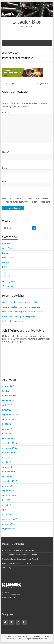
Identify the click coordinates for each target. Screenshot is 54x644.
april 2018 (7, 467)
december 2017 (9, 481)
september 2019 (10, 414)
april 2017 (7, 510)
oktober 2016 (9, 524)
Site (4, 181)
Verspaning (7, 286)
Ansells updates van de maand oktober (20, 302)
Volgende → (43, 83)
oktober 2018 (9, 452)
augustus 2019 (9, 419)
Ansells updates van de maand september (21, 307)
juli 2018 (6, 457)
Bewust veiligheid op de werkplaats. (19, 316)
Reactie (6, 112)
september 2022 (10, 400)
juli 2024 (6, 391)
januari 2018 (8, 476)
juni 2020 (7, 410)
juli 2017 (6, 500)
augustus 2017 (9, 495)
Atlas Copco (8, 248)
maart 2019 (8, 433)
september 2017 (10, 491)
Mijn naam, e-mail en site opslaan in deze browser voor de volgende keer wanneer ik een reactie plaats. (26, 200)
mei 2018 (7, 462)
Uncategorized (9, 281)
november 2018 (10, 448)
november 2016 (10, 519)
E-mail (6, 168)
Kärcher (6, 253)
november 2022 (10, 395)
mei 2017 (7, 505)
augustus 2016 (9, 529)
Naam (6, 152)
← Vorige (10, 83)
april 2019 (7, 429)
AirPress (6, 243)
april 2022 (7, 405)
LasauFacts (7, 258)
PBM (5, 267)
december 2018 (9, 443)
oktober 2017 (9, 486)
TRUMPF (7, 277)
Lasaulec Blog (27, 22)
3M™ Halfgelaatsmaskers (14, 321)
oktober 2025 (9, 386)
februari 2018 (9, 472)
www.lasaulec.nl (9, 597)
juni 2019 (7, 424)
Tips (4, 272)
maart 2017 (8, 514)
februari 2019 (9, 438)
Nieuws (6, 262)
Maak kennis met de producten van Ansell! (22, 311)
